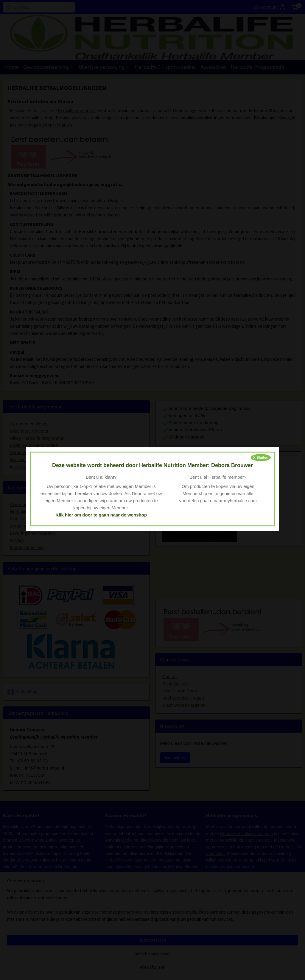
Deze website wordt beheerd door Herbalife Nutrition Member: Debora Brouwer (152, 465)
